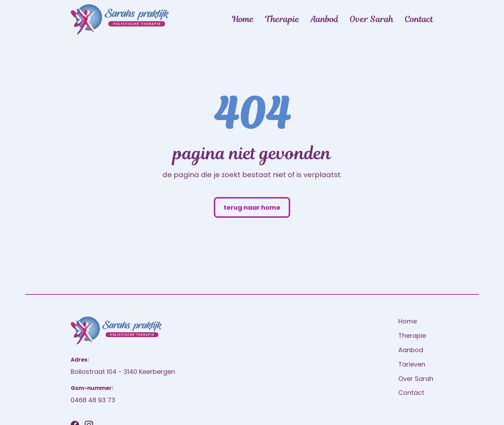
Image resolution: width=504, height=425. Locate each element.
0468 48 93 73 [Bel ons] (93, 400)
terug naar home (252, 207)
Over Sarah (372, 19)
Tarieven (412, 364)
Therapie (282, 19)
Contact (419, 19)
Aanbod (324, 19)
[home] (120, 19)
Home (243, 19)
